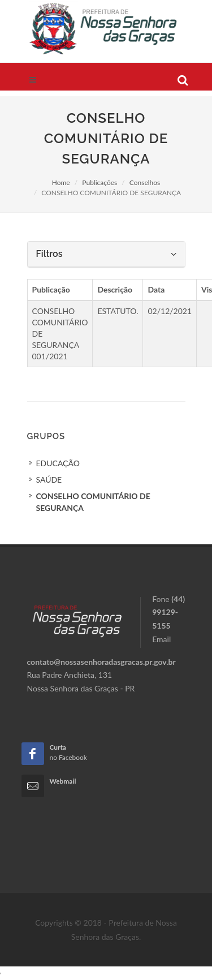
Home (61, 182)
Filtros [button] (106, 254)
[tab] (106, 254)
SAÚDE (49, 480)
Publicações (99, 182)
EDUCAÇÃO (58, 463)
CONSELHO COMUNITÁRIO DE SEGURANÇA (93, 502)
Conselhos (145, 182)
